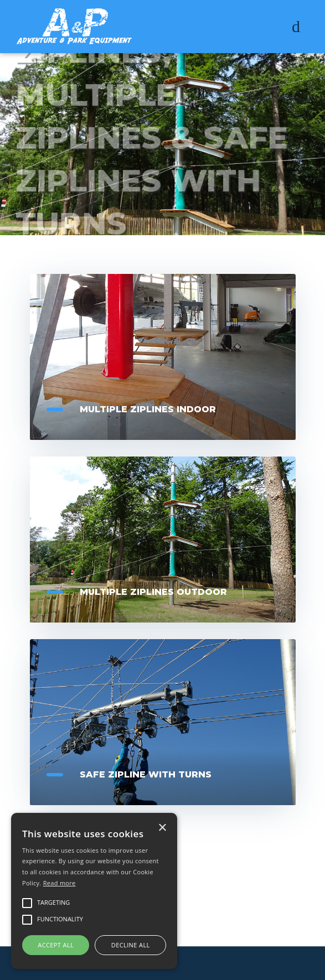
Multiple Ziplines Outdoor (153, 592)
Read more (60, 883)
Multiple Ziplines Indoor (148, 409)
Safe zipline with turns (146, 774)
